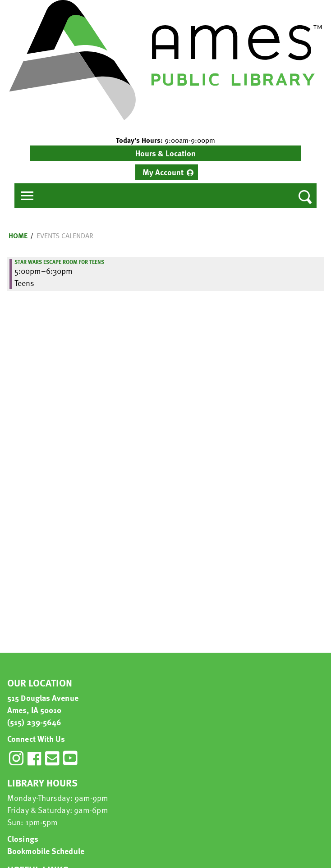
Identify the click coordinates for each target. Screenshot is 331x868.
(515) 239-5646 (34, 722)
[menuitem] (167, 172)
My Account (163, 172)
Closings (23, 838)
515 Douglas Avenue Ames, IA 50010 (43, 704)
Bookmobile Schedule (46, 851)
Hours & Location (165, 153)
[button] (165, 140)
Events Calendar (65, 236)
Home (18, 236)
